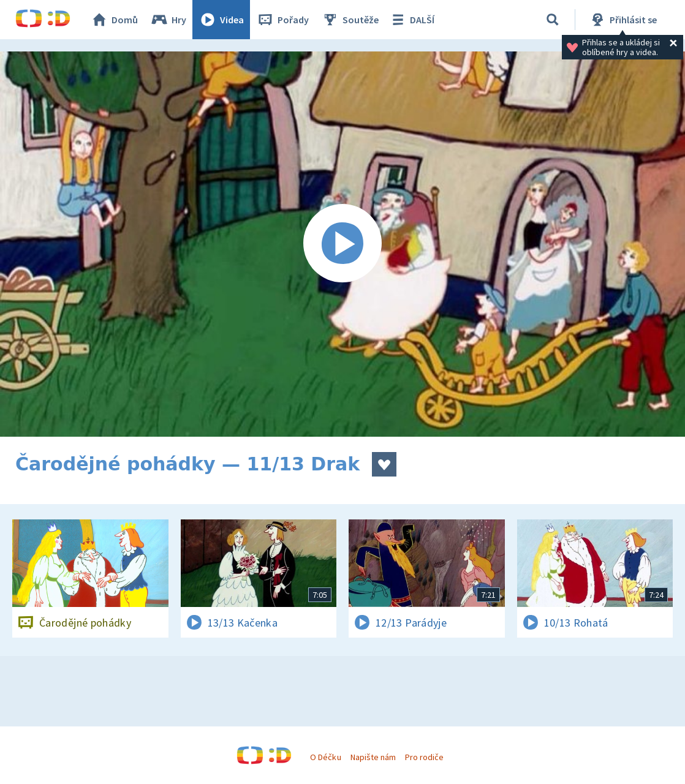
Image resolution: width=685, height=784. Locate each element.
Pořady (282, 20)
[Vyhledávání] (553, 20)
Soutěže (350, 20)
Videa (221, 20)
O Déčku (325, 757)
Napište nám (373, 757)
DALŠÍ (411, 20)
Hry (168, 20)
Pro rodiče (424, 757)
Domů (114, 20)
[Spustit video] (342, 244)
